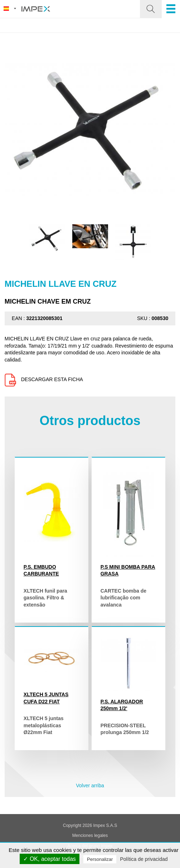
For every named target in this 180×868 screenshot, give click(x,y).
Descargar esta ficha (44, 379)
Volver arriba (90, 785)
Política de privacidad (144, 859)
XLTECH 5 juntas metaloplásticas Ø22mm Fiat (44, 725)
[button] (151, 9)
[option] (47, 238)
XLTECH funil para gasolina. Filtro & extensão (45, 598)
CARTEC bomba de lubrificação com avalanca (123, 598)
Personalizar (100, 859)
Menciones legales (90, 835)
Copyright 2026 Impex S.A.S (90, 825)
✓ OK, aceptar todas (49, 859)
